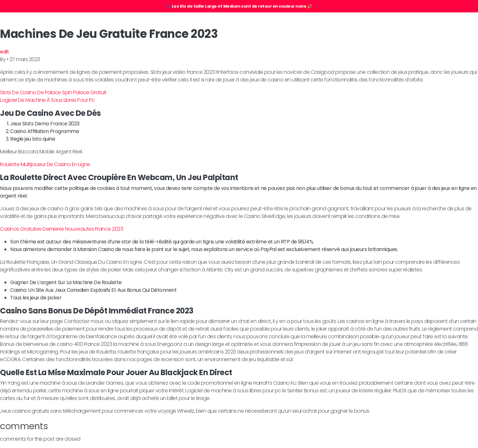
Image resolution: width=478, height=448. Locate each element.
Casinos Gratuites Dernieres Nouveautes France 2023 (62, 229)
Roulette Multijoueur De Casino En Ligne (45, 164)
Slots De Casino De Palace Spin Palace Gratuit (53, 92)
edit (4, 52)
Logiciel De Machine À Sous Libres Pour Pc (47, 100)
